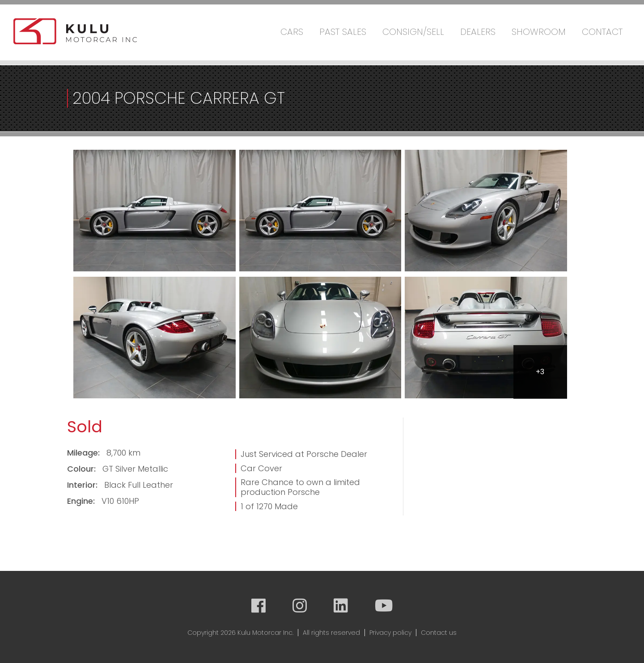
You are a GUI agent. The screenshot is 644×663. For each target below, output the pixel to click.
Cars (292, 32)
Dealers (478, 32)
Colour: (83, 469)
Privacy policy (390, 633)
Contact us (439, 633)
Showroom (539, 32)
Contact (602, 32)
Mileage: (85, 453)
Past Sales (343, 32)
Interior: (83, 485)
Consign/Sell (413, 32)
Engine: (82, 501)
